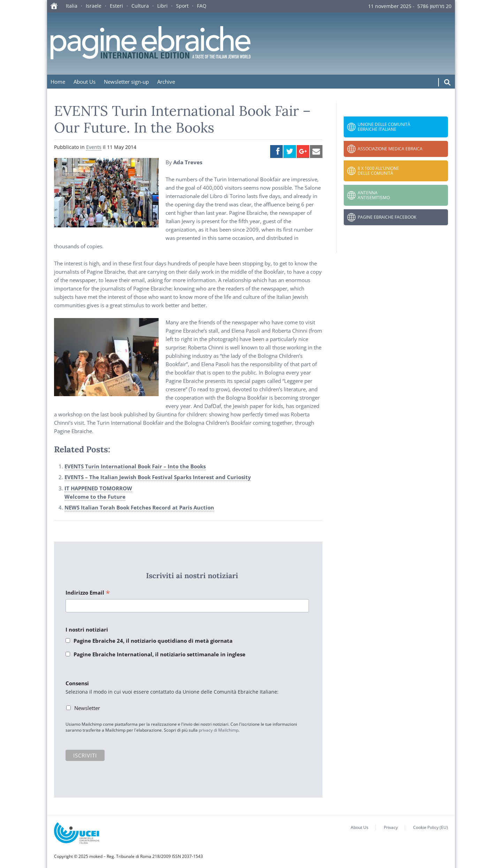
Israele (94, 6)
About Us (85, 82)
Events (94, 147)
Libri (162, 6)
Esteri (116, 6)
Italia (72, 6)
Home (58, 82)
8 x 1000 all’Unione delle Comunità (378, 171)
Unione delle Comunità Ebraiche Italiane (384, 127)
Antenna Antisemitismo (374, 195)
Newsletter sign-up (126, 82)
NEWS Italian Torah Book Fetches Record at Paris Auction (139, 507)
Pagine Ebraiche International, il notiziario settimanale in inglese (159, 654)
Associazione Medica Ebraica (390, 149)
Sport (182, 6)
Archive (166, 82)
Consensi (77, 683)
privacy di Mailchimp (219, 730)
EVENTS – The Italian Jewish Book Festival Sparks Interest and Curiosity (158, 477)
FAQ (202, 6)
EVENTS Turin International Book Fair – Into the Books (135, 466)
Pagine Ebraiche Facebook (387, 217)
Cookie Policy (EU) (431, 827)
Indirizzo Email (88, 593)
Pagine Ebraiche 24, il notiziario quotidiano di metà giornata (153, 641)
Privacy (391, 827)
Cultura (140, 6)
